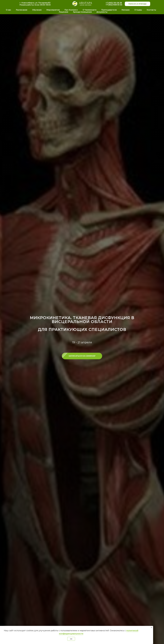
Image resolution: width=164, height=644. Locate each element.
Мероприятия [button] (53, 10)
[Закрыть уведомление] (151, 628)
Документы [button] (102, 12)
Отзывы (138, 10)
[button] (82, 356)
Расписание (22, 10)
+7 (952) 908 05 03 (114, 5)
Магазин (126, 10)
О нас (8, 10)
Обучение (37, 10)
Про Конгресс (71, 10)
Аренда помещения (82, 12)
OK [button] (71, 639)
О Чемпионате (90, 10)
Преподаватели (109, 10)
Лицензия (63, 12)
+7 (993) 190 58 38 (114, 3)
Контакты (151, 10)
